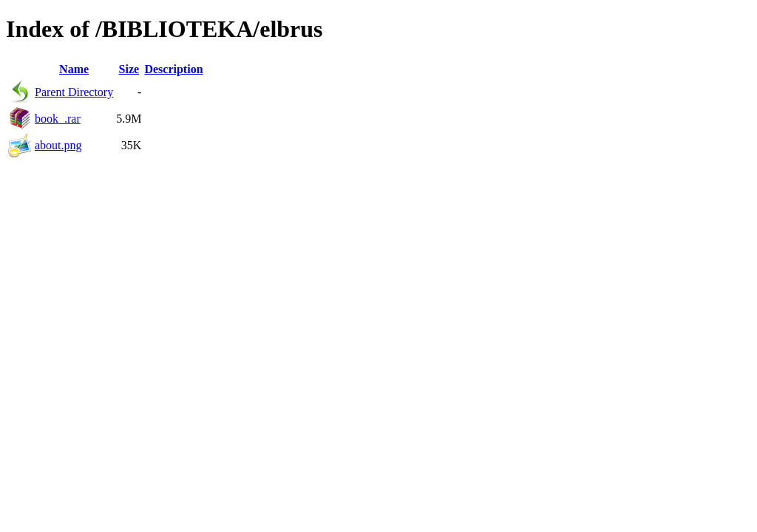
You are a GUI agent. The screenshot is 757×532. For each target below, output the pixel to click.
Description (173, 69)
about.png (58, 145)
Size (129, 69)
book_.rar (58, 119)
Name (74, 69)
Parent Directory (74, 92)
